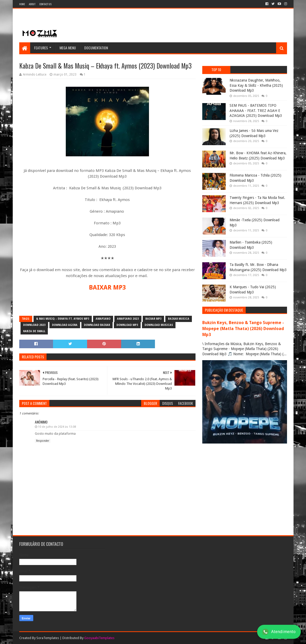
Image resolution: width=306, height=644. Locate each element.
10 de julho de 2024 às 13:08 (57, 427)
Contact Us (45, 4)
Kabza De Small (34, 331)
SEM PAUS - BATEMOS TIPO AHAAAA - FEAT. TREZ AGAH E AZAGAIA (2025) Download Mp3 (256, 110)
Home (22, 4)
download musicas (159, 325)
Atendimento (279, 632)
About (32, 4)
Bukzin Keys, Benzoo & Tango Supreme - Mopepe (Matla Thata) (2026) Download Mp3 (243, 329)
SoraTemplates (48, 638)
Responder (43, 441)
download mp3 (127, 325)
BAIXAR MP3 (107, 287)
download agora (65, 325)
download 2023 (34, 325)
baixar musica (179, 319)
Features (41, 48)
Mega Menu (68, 48)
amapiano (103, 319)
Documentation (96, 48)
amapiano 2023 (128, 319)
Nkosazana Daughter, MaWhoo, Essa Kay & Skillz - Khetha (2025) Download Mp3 (256, 85)
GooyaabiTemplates (99, 638)
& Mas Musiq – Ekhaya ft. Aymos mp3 (63, 319)
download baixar (97, 325)
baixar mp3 (153, 319)
